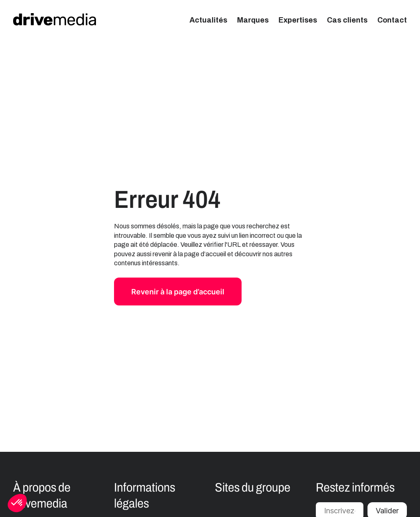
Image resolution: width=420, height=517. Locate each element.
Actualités (208, 20)
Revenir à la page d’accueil (178, 292)
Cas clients (347, 20)
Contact (392, 20)
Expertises (298, 20)
